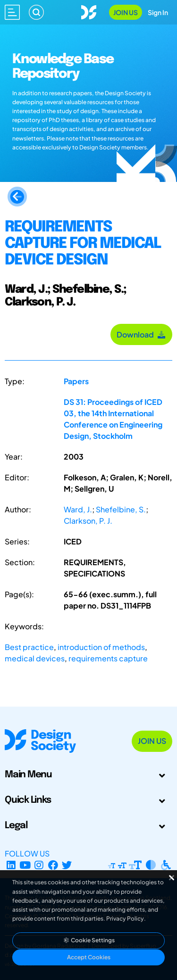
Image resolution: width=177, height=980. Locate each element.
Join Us (126, 12)
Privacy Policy (125, 918)
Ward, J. (78, 509)
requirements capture (108, 658)
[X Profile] (67, 865)
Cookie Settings (89, 940)
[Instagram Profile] (39, 865)
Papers (76, 381)
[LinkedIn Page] (11, 865)
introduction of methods (101, 647)
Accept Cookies (89, 957)
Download (141, 334)
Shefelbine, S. (121, 509)
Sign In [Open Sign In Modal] (158, 12)
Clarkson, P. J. (88, 521)
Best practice (29, 647)
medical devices (35, 658)
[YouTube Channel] (25, 865)
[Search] (36, 12)
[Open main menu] (12, 12)
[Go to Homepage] (89, 11)
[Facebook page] (53, 865)
